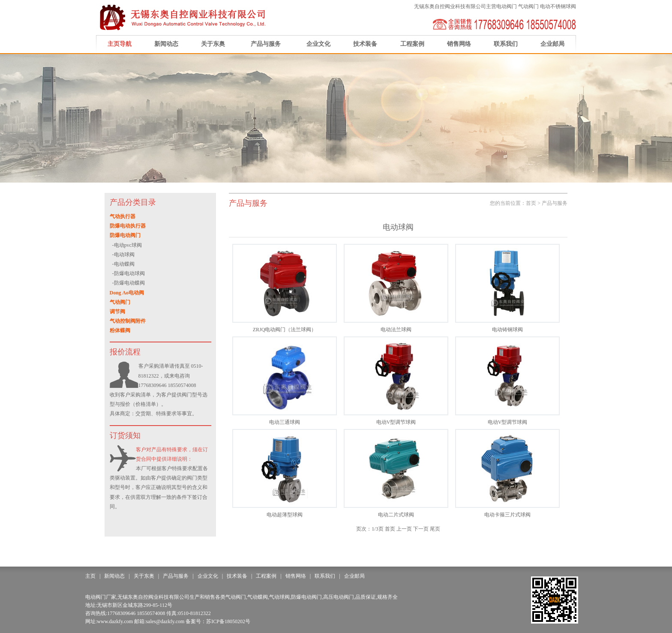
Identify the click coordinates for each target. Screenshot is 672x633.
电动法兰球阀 (396, 330)
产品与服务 (266, 44)
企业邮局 (552, 44)
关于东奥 (213, 44)
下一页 (421, 529)
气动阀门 (528, 6)
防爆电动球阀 (129, 273)
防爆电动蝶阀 (129, 283)
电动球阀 (124, 255)
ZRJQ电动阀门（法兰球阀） (285, 330)
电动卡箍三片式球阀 (507, 515)
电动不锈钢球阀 (558, 6)
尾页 (435, 529)
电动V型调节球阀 (396, 422)
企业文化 (318, 44)
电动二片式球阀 (396, 515)
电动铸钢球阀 (507, 330)
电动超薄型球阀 (285, 515)
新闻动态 (166, 44)
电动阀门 (507, 6)
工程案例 (412, 44)
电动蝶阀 (124, 264)
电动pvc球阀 (128, 245)
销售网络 (459, 44)
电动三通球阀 (285, 422)
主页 (90, 576)
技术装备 (365, 44)
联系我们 (506, 44)
